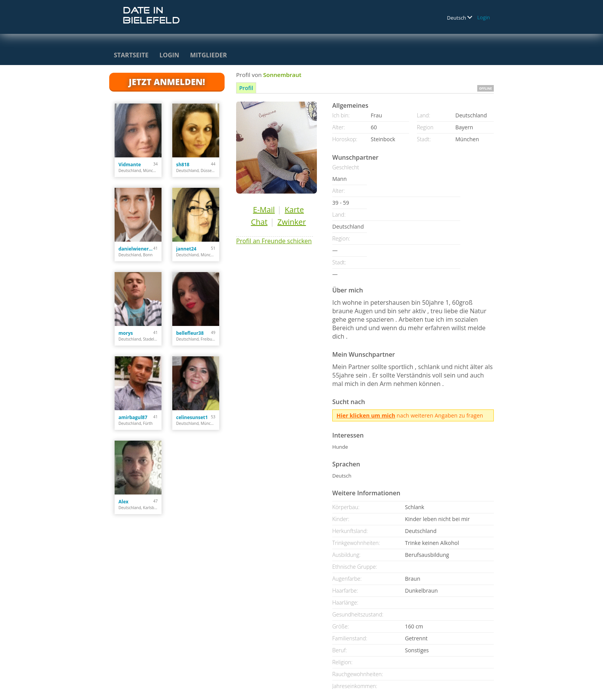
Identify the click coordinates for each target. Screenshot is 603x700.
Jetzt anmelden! (167, 82)
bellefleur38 (190, 333)
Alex (123, 502)
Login (484, 17)
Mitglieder (208, 55)
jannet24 (186, 249)
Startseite (131, 55)
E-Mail (264, 210)
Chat (259, 222)
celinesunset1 (192, 417)
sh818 (183, 165)
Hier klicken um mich (366, 415)
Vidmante (130, 165)
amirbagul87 (133, 417)
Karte (294, 210)
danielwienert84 (136, 249)
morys (126, 333)
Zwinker (292, 222)
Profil (246, 88)
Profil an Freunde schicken (274, 241)
